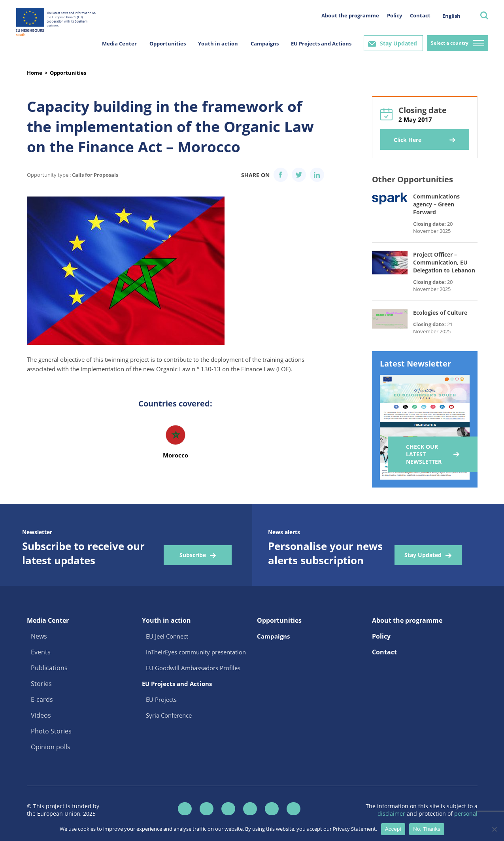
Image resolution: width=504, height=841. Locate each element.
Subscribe (193, 555)
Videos (41, 715)
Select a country (450, 43)
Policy (395, 15)
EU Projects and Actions (321, 43)
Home (35, 73)
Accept (393, 829)
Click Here (408, 140)
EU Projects (161, 699)
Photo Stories (51, 731)
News (39, 636)
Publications (49, 668)
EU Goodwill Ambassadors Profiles (193, 668)
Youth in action (218, 43)
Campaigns (265, 43)
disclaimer (392, 814)
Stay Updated (398, 43)
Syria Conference (169, 715)
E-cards (42, 699)
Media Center (119, 43)
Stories (41, 684)
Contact (420, 15)
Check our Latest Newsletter (424, 454)
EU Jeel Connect (167, 636)
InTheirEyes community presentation (196, 652)
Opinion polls (51, 747)
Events (41, 652)
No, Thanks (427, 829)
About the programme (350, 15)
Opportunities (168, 43)
